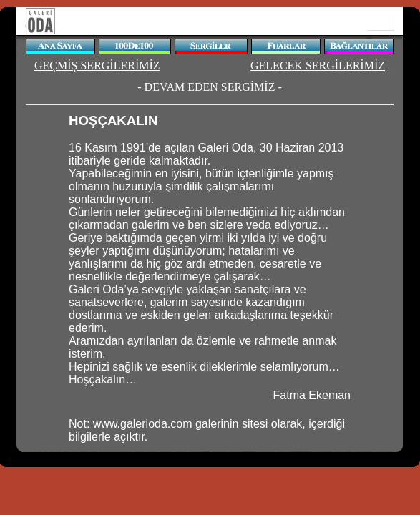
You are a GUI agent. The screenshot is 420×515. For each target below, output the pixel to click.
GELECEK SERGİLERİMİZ (318, 65)
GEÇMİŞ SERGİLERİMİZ (97, 65)
